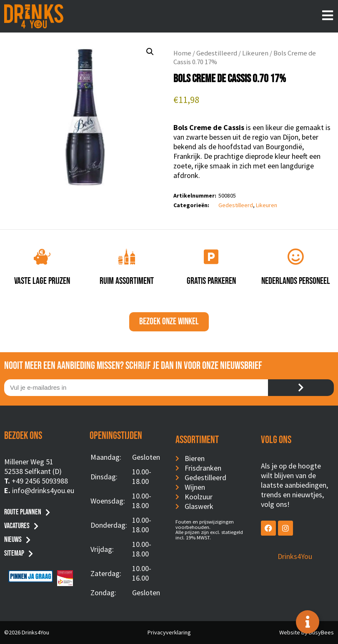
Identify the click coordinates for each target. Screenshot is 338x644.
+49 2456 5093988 (40, 481)
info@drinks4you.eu (43, 490)
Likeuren (255, 53)
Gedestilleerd (217, 53)
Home (182, 53)
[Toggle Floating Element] (308, 622)
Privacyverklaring (169, 632)
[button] (150, 52)
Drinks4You (295, 556)
